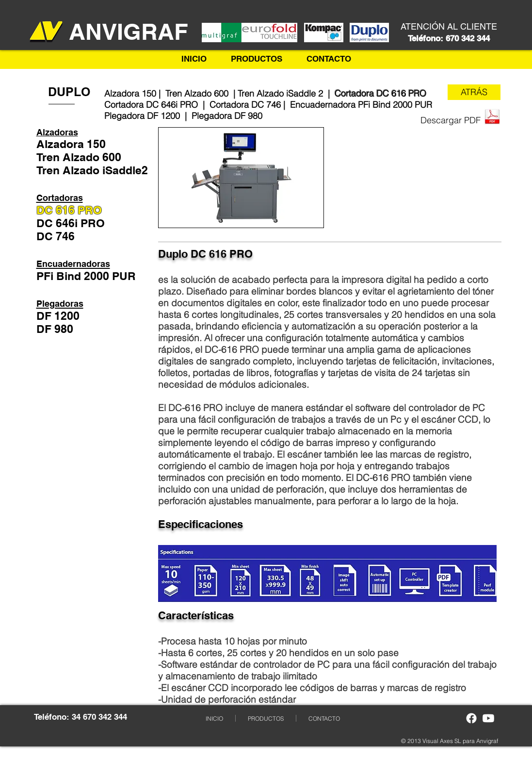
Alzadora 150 (130, 93)
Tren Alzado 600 (198, 93)
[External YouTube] (414, 178)
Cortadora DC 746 (245, 105)
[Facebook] (471, 718)
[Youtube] (488, 718)
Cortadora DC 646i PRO (151, 105)
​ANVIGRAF (129, 32)
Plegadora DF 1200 (142, 116)
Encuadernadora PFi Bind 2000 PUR (361, 105)
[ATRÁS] (474, 92)
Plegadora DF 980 (227, 116)
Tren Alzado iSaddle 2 (282, 93)
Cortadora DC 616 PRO (380, 93)
